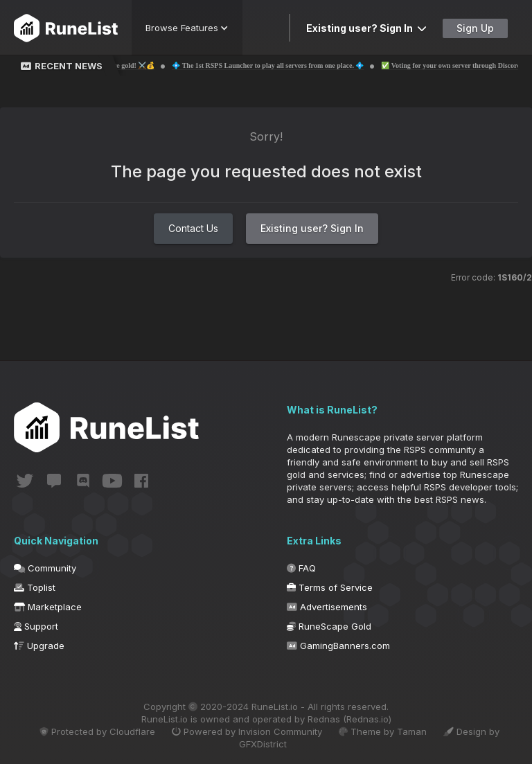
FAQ (301, 568)
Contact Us (193, 228)
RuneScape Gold (329, 626)
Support (36, 626)
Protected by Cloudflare (97, 731)
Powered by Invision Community (247, 731)
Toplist (35, 587)
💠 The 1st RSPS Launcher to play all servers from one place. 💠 (280, 65)
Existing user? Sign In (366, 28)
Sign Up (475, 28)
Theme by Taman (383, 731)
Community (45, 568)
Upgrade (39, 646)
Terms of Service (330, 587)
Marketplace (48, 607)
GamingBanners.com (338, 646)
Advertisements (327, 607)
